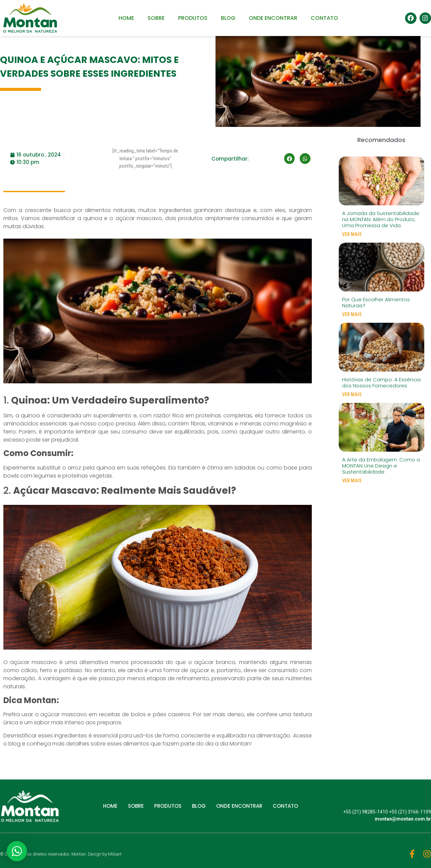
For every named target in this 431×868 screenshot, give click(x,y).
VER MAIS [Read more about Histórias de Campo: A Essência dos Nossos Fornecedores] (352, 394)
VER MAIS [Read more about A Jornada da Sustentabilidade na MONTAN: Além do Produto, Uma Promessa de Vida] (352, 234)
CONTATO (324, 18)
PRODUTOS (193, 18)
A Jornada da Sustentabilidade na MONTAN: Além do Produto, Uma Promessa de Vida (381, 219)
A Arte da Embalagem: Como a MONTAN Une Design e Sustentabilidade (381, 466)
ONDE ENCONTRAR (273, 18)
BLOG (228, 18)
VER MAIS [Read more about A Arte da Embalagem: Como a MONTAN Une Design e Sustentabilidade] (352, 481)
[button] (290, 159)
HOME (126, 18)
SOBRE (156, 18)
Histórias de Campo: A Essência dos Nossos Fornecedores (381, 383)
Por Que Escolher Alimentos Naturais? (376, 302)
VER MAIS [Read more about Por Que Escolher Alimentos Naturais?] (352, 314)
